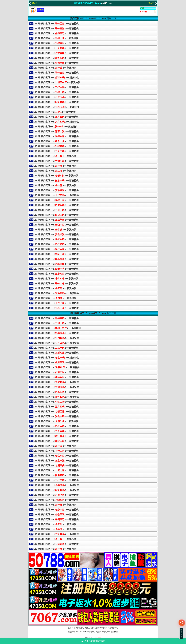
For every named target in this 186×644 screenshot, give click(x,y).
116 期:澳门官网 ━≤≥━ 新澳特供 (57, 82)
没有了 (33, 3)
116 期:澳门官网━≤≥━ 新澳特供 (55, 127)
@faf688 (98, 638)
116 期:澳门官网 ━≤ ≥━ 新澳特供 (56, 24)
